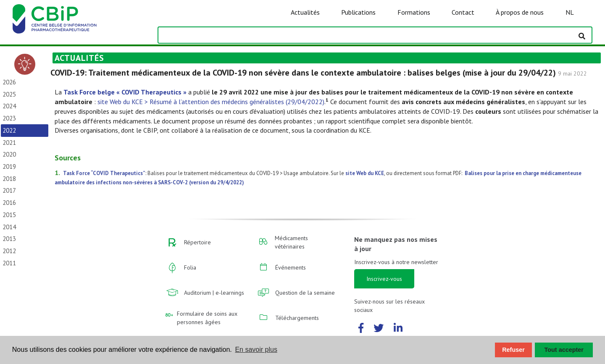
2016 (9, 203)
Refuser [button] (513, 350)
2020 (9, 154)
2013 (9, 239)
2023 (9, 118)
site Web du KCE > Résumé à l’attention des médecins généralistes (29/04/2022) (211, 102)
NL (570, 12)
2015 (9, 215)
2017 (9, 190)
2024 (9, 106)
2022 (9, 130)
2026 (9, 82)
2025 (9, 94)
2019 (9, 166)
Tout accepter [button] (564, 350)
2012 (9, 251)
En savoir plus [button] (256, 350)
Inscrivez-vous (384, 279)
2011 (9, 263)
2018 (9, 179)
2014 (9, 227)
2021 (9, 143)
